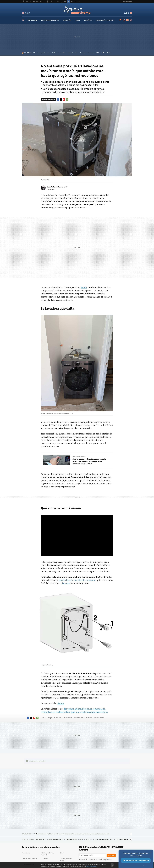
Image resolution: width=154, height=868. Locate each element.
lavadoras (59, 718)
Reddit (84, 287)
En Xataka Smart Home (79, 457)
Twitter (131, 20)
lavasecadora (80, 718)
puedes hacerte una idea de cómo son (77, 580)
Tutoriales (45, 859)
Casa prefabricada (43, 53)
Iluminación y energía (30, 859)
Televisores (26, 853)
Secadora (69, 718)
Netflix (54, 53)
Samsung (91, 53)
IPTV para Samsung (122, 839)
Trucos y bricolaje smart (66, 860)
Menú (27, 13)
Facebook (58, 99)
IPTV (82, 839)
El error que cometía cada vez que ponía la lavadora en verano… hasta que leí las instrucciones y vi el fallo (89, 461)
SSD (98, 53)
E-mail (67, 99)
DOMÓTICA (88, 20)
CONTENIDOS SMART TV (50, 20)
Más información (92, 866)
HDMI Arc (89, 839)
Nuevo (126, 13)
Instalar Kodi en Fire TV (56, 839)
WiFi (103, 53)
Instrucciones (100, 718)
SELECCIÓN (67, 20)
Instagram (124, 20)
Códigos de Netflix (72, 839)
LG (77, 53)
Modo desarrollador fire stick (104, 839)
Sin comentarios (49, 99)
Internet (70, 53)
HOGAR (78, 20)
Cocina (109, 53)
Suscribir (111, 855)
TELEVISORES (32, 20)
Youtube (127, 20)
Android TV (62, 53)
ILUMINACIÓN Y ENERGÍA (105, 20)
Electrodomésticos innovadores (48, 854)
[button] (57, 187)
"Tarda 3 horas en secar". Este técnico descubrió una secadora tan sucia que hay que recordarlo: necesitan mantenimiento (71, 834)
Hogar (50, 718)
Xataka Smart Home (77, 10)
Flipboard (121, 20)
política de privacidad (105, 859)
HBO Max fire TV (41, 839)
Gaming (82, 53)
